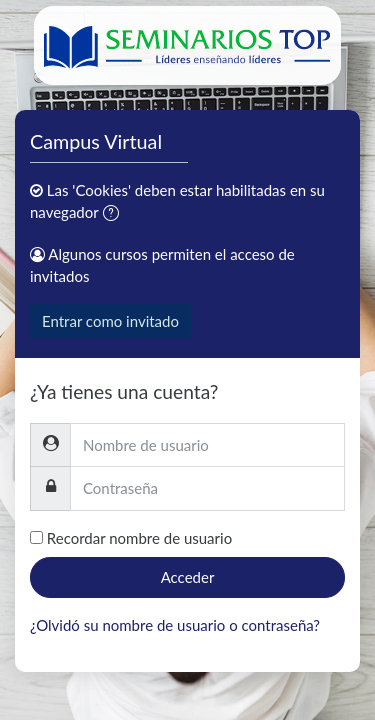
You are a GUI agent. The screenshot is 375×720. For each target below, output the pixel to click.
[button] (115, 214)
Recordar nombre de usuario (139, 538)
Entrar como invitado (110, 321)
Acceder (188, 577)
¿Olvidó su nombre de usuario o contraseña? (175, 625)
